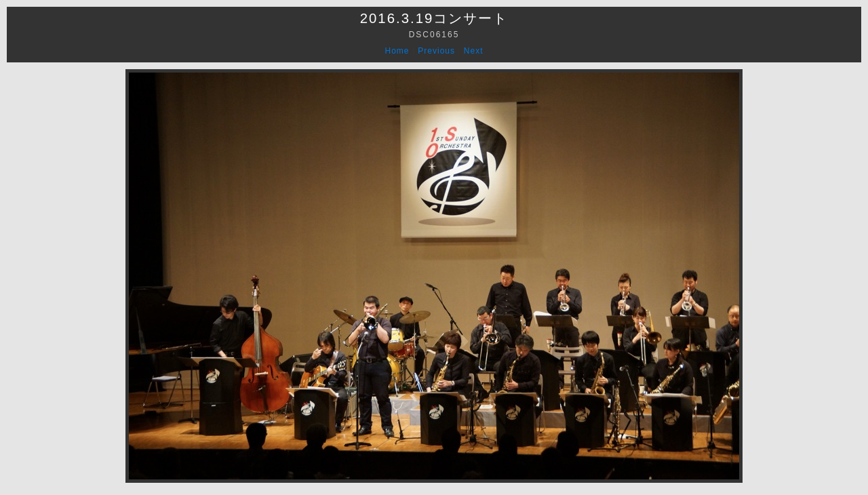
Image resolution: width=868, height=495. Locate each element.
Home (397, 51)
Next (474, 51)
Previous (436, 51)
